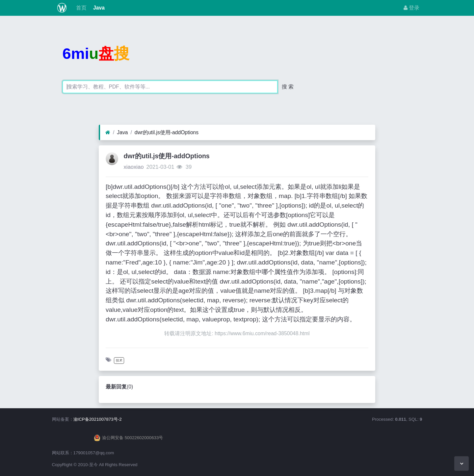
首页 (80, 8)
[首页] (108, 133)
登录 (411, 8)
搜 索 (288, 87)
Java (98, 8)
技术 (119, 360)
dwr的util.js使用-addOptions (167, 132)
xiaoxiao (133, 167)
